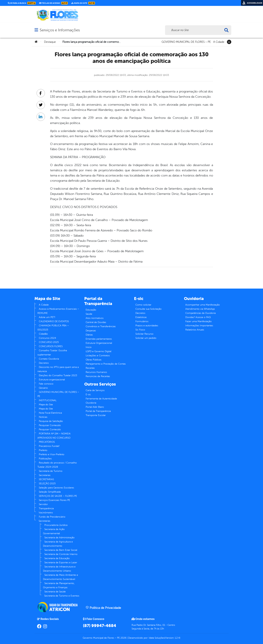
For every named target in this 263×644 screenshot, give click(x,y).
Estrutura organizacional (52, 380)
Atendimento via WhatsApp (200, 309)
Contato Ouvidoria (49, 359)
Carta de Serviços (95, 390)
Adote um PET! (47, 317)
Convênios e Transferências (101, 326)
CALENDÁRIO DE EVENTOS (54, 321)
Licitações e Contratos (98, 356)
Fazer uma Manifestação (199, 321)
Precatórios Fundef (49, 446)
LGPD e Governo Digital (98, 351)
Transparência (46, 508)
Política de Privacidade (103, 608)
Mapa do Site (46, 405)
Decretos (44, 363)
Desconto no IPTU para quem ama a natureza (58, 369)
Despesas (91, 331)
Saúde (89, 314)
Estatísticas (141, 317)
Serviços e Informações (60, 30)
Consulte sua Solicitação (148, 309)
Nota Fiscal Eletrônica (50, 413)
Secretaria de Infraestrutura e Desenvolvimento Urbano (59, 569)
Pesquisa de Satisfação (51, 421)
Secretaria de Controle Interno (61, 554)
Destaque (50, 42)
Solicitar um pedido (146, 338)
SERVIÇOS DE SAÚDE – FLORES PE (58, 496)
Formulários (142, 321)
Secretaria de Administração (59, 538)
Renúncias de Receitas (98, 376)
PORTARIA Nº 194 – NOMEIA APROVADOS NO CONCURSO (54, 436)
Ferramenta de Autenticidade (101, 399)
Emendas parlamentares (99, 339)
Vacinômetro (46, 513)
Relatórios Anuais (195, 330)
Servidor (43, 504)
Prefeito (43, 450)
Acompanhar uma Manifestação (203, 305)
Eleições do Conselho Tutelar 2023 (58, 375)
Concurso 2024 (47, 338)
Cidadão (43, 334)
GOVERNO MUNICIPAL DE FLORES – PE (186, 42)
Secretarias (45, 475)
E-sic (88, 394)
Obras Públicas (94, 360)
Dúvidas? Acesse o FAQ (198, 317)
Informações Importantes (199, 326)
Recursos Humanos (96, 372)
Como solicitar (143, 305)
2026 (123, 638)
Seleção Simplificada (50, 492)
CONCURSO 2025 (49, 342)
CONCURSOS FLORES (51, 346)
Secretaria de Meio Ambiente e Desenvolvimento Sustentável (61, 577)
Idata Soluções (157, 638)
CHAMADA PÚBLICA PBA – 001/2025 (53, 328)
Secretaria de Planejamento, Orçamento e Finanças (59, 585)
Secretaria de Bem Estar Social (61, 550)
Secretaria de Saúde (55, 592)
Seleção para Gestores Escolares (56, 488)
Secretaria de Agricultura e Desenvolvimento (58, 544)
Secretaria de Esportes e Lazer (61, 563)
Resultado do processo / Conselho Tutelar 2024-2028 (57, 465)
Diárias (89, 335)
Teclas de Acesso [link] (53, 3)
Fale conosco (46, 384)
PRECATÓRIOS (47, 442)
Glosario (43, 388)
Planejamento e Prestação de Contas (106, 364)
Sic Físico (140, 330)
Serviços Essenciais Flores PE (54, 500)
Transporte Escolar (96, 415)
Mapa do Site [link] (83, 3)
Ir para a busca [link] (22, 3)
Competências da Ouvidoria (201, 313)
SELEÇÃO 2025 (47, 484)
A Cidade (219, 42)
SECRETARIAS (46, 479)
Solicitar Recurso (144, 334)
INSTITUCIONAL (48, 400)
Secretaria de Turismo (51, 471)
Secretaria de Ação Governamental (54, 531)
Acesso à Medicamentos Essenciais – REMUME (58, 311)
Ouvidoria (91, 403)
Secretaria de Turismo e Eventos (62, 596)
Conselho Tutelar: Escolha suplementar (52, 353)
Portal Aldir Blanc (95, 407)
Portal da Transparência (98, 411)
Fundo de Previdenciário (52, 517)
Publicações (45, 459)
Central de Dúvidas (96, 322)
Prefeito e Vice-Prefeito (52, 454)
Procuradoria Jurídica (56, 525)
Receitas (90, 368)
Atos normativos (95, 318)
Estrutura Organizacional (99, 343)
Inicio (89, 347)
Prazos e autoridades (147, 326)
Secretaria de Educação (57, 558)
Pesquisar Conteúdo (50, 425)
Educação (91, 310)
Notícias (43, 417)
